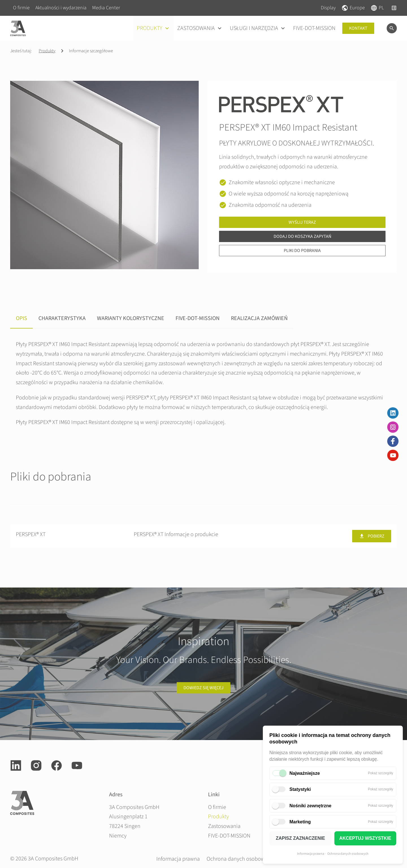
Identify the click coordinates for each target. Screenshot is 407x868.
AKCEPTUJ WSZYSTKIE (365, 838)
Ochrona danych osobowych (348, 854)
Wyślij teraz (302, 222)
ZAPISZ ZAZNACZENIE (300, 838)
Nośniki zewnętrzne (310, 806)
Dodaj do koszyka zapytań (302, 236)
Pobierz (372, 536)
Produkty (47, 51)
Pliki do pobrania (302, 251)
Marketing (300, 822)
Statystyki (300, 789)
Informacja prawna (311, 854)
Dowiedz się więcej (203, 688)
